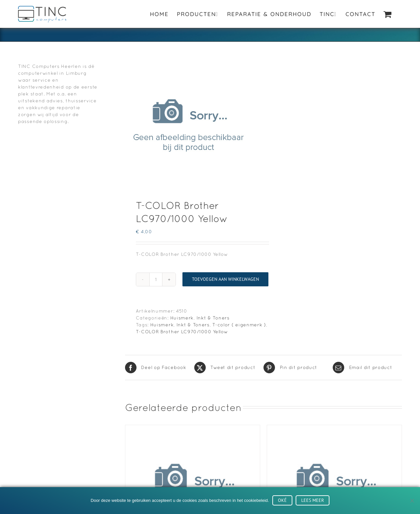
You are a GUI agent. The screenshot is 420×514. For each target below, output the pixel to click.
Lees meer (313, 500)
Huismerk (182, 318)
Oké (282, 500)
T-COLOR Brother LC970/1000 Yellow (182, 332)
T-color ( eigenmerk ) (239, 325)
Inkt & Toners (213, 318)
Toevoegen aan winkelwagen (225, 279)
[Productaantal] (156, 279)
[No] (412, 501)
